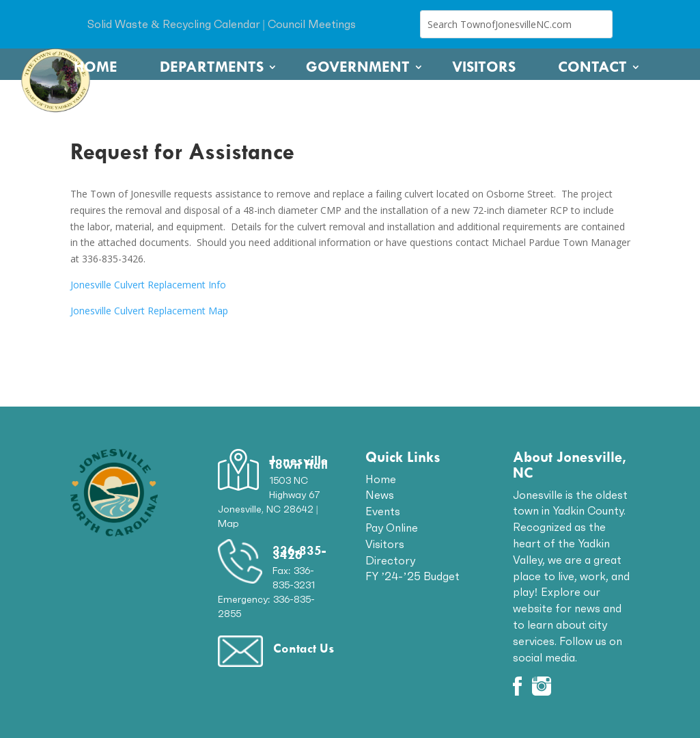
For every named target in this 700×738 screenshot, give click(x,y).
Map (228, 523)
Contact (592, 67)
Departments (212, 67)
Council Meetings (312, 24)
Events (383, 511)
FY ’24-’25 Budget (412, 576)
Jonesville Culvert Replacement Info (148, 285)
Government (358, 67)
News (380, 495)
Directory (390, 560)
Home (96, 67)
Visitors (484, 67)
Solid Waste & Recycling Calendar (173, 24)
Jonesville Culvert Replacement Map (149, 311)
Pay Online (392, 528)
